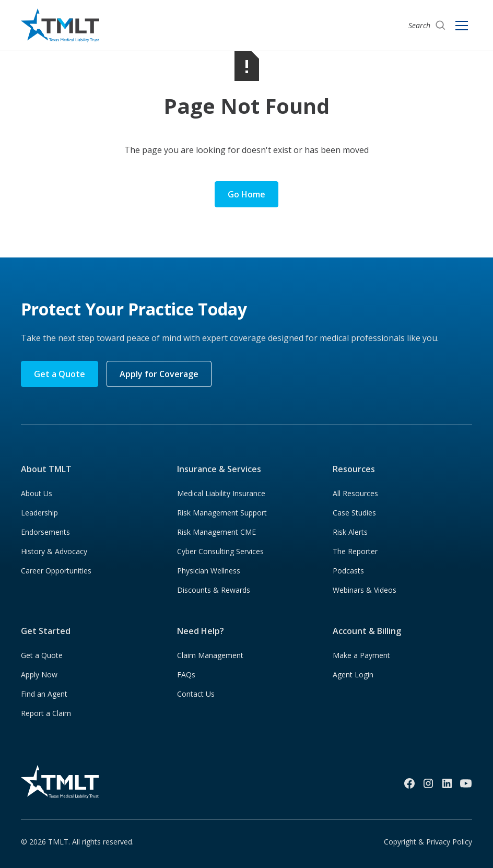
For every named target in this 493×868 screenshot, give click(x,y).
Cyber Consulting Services (220, 551)
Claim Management (210, 655)
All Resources (355, 493)
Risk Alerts (350, 532)
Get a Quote (60, 374)
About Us (37, 493)
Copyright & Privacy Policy (428, 842)
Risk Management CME (216, 532)
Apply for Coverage (159, 374)
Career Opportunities (56, 571)
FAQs (186, 675)
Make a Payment (361, 655)
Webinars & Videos (365, 590)
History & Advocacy (54, 551)
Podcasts (348, 571)
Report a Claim (46, 713)
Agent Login (353, 675)
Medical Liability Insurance (221, 493)
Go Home (246, 194)
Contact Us (196, 694)
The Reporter (355, 551)
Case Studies (354, 513)
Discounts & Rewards (214, 590)
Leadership (39, 513)
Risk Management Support (222, 513)
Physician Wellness (209, 571)
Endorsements (45, 532)
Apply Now (39, 675)
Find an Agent (44, 694)
